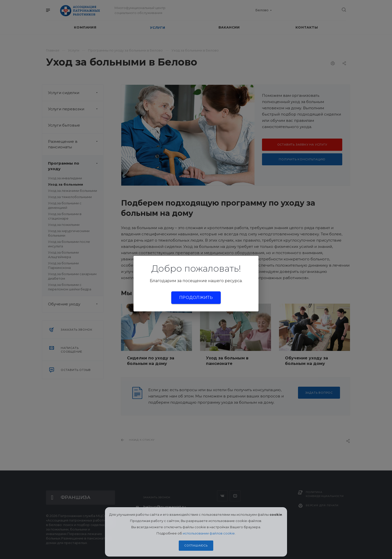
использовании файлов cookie (209, 533)
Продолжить (196, 298)
